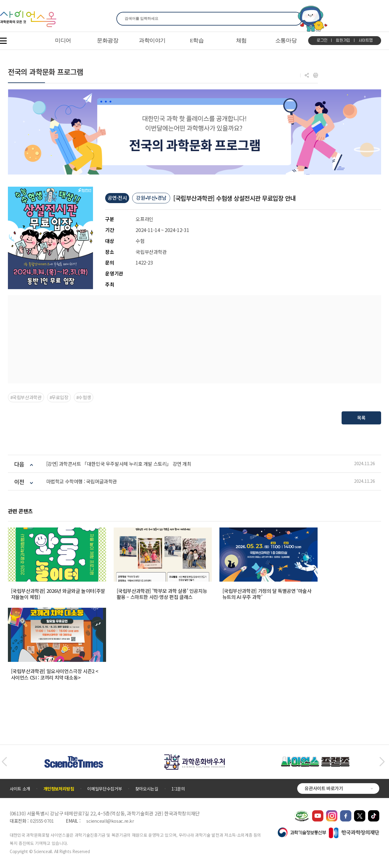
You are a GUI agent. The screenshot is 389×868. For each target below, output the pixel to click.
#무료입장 (59, 397)
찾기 (294, 19)
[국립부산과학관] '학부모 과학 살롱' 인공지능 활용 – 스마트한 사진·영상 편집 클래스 (162, 594)
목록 (361, 418)
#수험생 (84, 397)
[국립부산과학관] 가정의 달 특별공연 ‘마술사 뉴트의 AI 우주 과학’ (267, 594)
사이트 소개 (20, 789)
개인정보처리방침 (59, 789)
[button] (4, 762)
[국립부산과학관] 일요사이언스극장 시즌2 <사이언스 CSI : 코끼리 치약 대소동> (55, 674)
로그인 (322, 40)
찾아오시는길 (147, 789)
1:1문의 (178, 789)
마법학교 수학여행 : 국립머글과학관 (82, 481)
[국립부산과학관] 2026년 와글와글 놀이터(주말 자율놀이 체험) (58, 594)
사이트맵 (366, 40)
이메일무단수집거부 (105, 789)
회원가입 (343, 40)
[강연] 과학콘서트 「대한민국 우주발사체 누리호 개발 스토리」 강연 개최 (119, 464)
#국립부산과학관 (26, 397)
